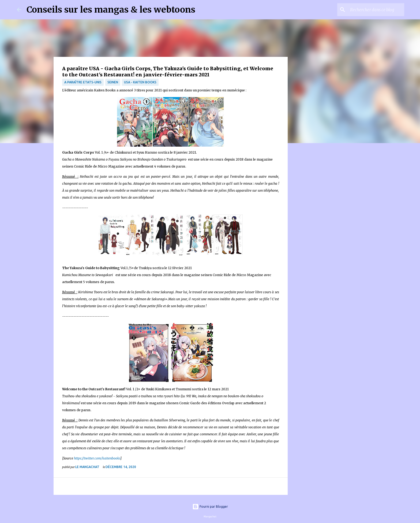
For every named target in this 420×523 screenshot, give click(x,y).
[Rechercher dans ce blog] (376, 10)
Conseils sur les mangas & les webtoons (111, 10)
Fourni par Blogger (210, 507)
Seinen (113, 82)
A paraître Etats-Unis (83, 82)
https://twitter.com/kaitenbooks (97, 458)
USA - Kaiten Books (140, 82)
